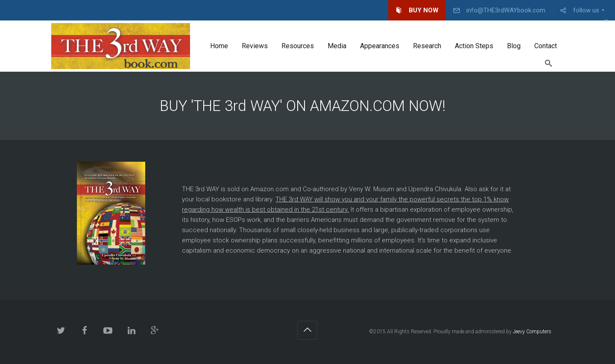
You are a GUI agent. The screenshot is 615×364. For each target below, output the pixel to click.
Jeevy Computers (532, 332)
